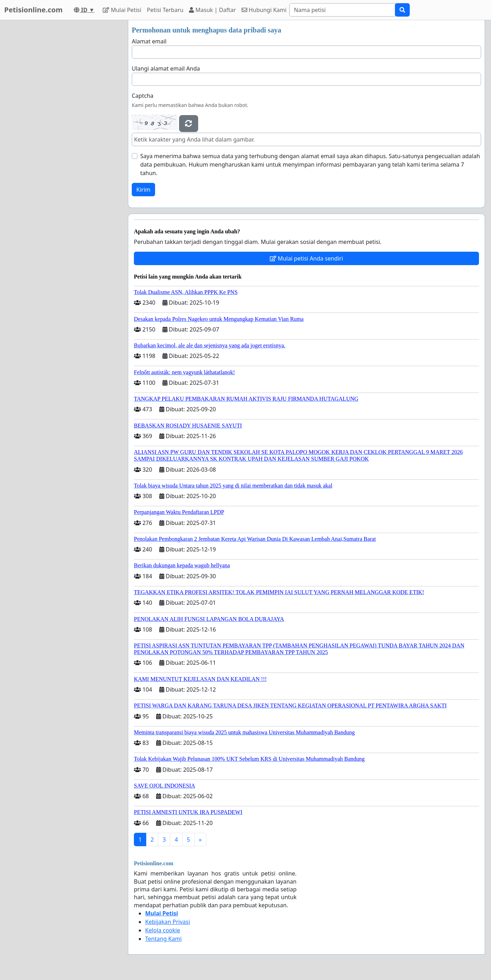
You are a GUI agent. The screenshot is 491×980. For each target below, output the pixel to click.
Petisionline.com (33, 10)
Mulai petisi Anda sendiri (306, 258)
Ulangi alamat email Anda (166, 68)
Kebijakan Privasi (168, 922)
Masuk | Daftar (212, 10)
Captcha (143, 96)
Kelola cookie (163, 930)
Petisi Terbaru (165, 10)
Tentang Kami (163, 939)
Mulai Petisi (122, 10)
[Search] (342, 10)
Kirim (143, 190)
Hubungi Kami (264, 10)
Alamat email (149, 41)
